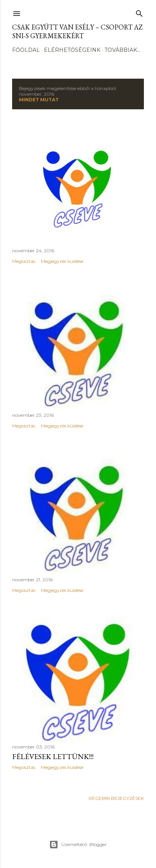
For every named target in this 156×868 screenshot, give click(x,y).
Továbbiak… (122, 50)
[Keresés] (139, 12)
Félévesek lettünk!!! (53, 756)
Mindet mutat (39, 100)
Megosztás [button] (24, 261)
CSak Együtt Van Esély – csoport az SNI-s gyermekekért (77, 31)
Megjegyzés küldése (62, 261)
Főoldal (26, 50)
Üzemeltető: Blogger (78, 845)
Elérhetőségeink (72, 50)
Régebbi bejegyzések (116, 798)
